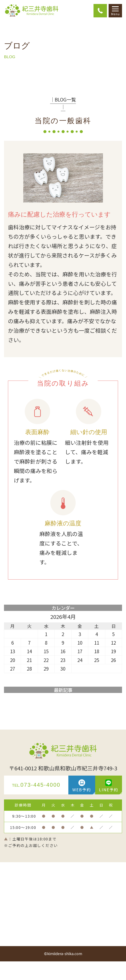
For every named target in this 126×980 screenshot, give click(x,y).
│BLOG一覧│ (63, 103)
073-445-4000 (36, 785)
